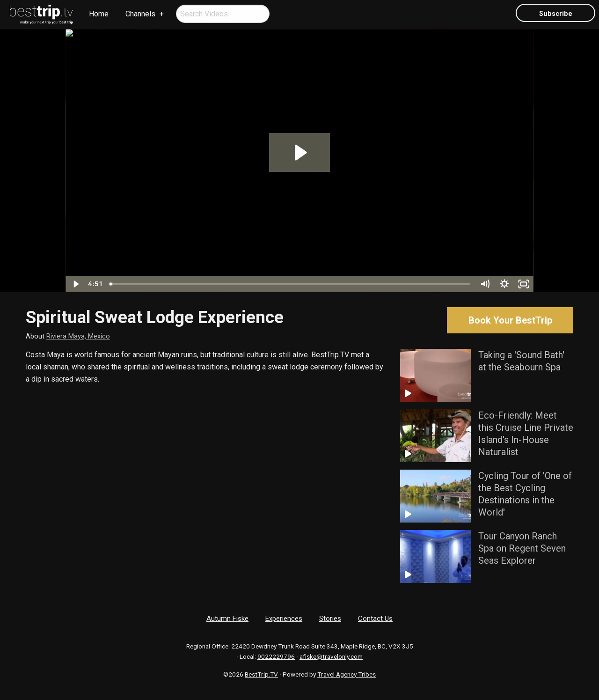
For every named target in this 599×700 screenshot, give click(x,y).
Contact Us (375, 619)
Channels (140, 14)
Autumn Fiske (227, 619)
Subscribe (556, 14)
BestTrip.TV (261, 674)
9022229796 (276, 656)
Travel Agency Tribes (347, 674)
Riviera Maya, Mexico (78, 336)
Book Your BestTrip (510, 320)
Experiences (284, 619)
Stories (330, 619)
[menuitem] (42, 15)
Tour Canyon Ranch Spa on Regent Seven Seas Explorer (522, 548)
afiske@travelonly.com (331, 656)
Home (99, 14)
